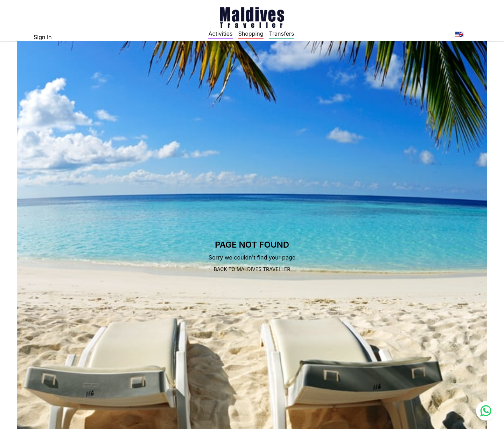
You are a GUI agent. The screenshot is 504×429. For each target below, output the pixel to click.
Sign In (43, 37)
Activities (220, 34)
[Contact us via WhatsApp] (486, 411)
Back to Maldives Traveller (252, 269)
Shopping (251, 34)
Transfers (282, 34)
